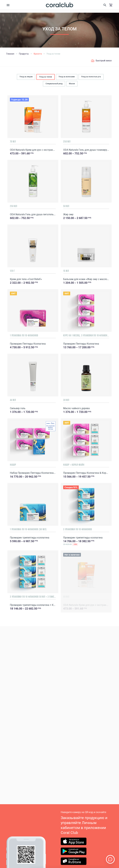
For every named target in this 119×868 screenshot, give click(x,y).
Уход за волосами (67, 77)
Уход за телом (46, 77)
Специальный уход (54, 84)
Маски (72, 84)
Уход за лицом (26, 77)
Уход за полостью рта (91, 77)
